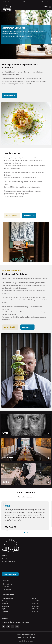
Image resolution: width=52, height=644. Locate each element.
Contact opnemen (10, 574)
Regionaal (26, 2)
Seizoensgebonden (46, 2)
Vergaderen (7, 589)
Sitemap (25, 637)
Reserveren (10, 95)
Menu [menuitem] (47, 7)
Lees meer (29, 216)
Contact (32, 637)
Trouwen (6, 587)
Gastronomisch (6, 2)
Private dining (8, 584)
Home (19, 637)
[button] (24, 533)
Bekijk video (12, 216)
